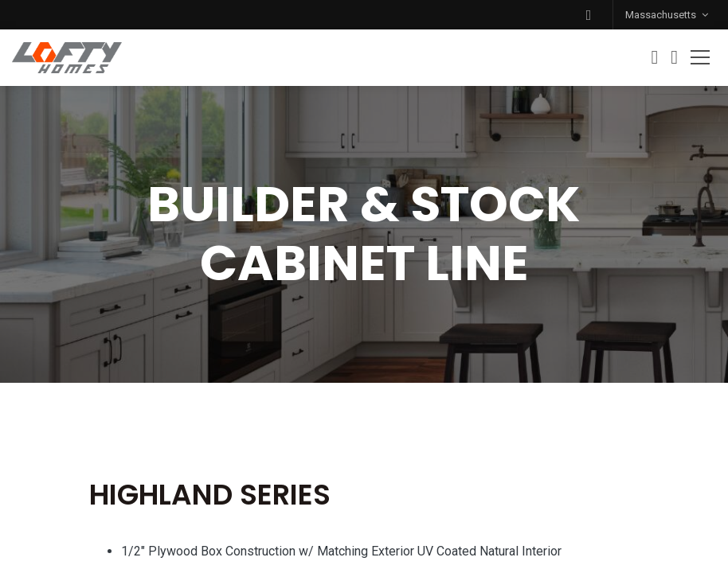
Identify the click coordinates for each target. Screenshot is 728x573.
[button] (589, 15)
